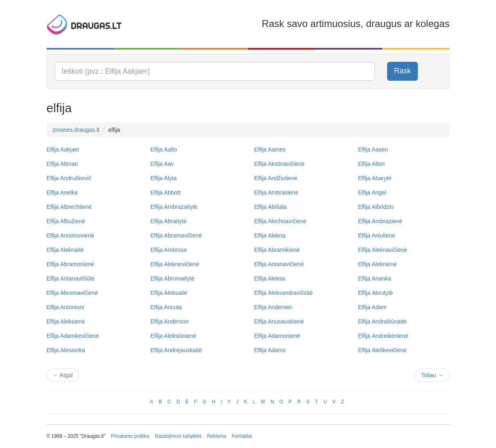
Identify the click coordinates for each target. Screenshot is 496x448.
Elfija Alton (371, 164)
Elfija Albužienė (66, 221)
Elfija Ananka (375, 278)
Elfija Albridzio (376, 207)
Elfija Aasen (373, 149)
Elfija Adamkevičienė (73, 336)
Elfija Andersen (273, 307)
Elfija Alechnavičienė (280, 221)
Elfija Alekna (270, 235)
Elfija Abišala (270, 207)
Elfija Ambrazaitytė (174, 207)
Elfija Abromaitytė (172, 278)
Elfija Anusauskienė (279, 321)
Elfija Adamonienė (277, 336)
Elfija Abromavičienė (72, 293)
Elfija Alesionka (66, 350)
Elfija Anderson (169, 321)
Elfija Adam (372, 307)
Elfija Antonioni (65, 307)
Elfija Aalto (163, 149)
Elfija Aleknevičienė (175, 264)
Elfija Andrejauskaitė (176, 350)
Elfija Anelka (62, 192)
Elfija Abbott (165, 192)
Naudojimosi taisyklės (178, 436)
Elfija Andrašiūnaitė (382, 321)
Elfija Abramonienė (71, 264)
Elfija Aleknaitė (65, 250)
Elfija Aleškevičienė (382, 350)
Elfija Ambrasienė (276, 192)
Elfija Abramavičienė (176, 235)
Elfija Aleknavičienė (383, 250)
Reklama (217, 436)
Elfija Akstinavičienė (279, 164)
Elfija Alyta (163, 178)
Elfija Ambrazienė (380, 221)
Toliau (432, 375)
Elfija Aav (162, 164)
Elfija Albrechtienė (69, 207)
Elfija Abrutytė (376, 293)
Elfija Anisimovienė (71, 235)
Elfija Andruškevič (69, 178)
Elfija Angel (372, 192)
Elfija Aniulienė (377, 235)
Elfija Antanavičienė (279, 264)
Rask (402, 71)
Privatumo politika (130, 436)
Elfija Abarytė (375, 178)
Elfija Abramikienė (277, 250)
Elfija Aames (270, 149)
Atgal (63, 375)
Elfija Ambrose (168, 250)
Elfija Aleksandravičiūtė (283, 293)
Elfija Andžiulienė (276, 178)
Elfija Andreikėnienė (383, 336)
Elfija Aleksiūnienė (173, 336)
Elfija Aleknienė (378, 264)
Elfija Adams (270, 350)
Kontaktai (242, 436)
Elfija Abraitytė (168, 221)
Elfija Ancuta (166, 307)
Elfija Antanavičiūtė (71, 278)
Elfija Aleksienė (66, 321)
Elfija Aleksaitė (169, 293)
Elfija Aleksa (269, 278)
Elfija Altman (62, 164)
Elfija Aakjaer (63, 149)
